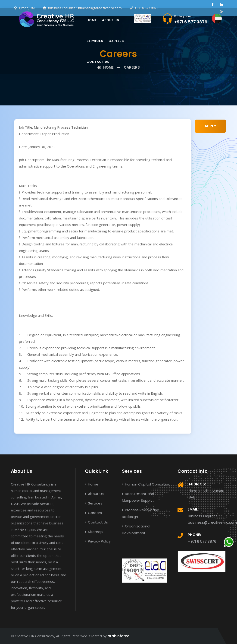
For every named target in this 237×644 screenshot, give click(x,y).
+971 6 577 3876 (191, 22)
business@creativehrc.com (100, 8)
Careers (116, 41)
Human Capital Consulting (146, 484)
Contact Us (98, 62)
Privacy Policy (98, 541)
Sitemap (94, 532)
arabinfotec (118, 636)
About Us (111, 20)
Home (92, 20)
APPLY (210, 126)
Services (95, 41)
